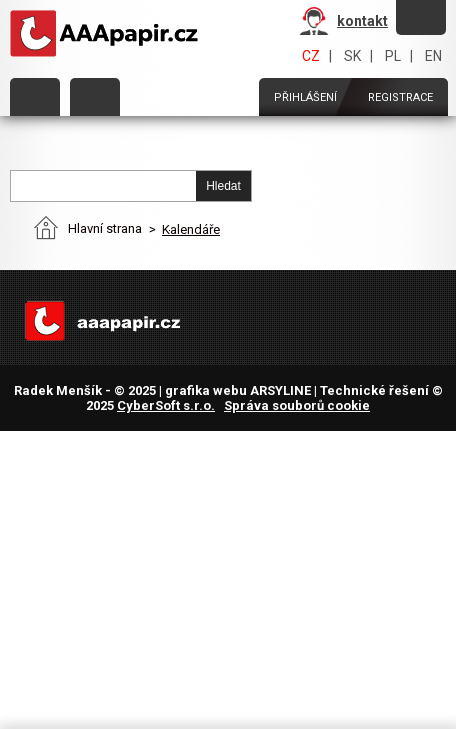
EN (433, 56)
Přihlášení (305, 97)
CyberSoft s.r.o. (166, 405)
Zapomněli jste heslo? (421, 16)
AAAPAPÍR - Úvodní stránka (108, 34)
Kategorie (35, 97)
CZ (311, 56)
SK (352, 56)
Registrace (400, 97)
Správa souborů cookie (297, 405)
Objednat (95, 97)
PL (393, 56)
